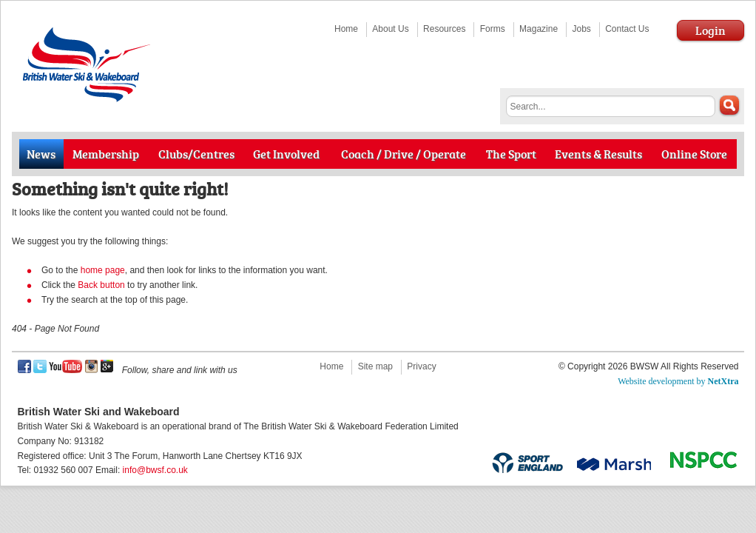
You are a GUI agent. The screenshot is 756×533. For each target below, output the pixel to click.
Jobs (581, 29)
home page (103, 270)
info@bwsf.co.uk (155, 470)
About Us (390, 29)
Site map (375, 366)
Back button (101, 285)
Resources (444, 29)
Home (346, 29)
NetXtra (723, 381)
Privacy (421, 366)
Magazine (539, 29)
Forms (493, 29)
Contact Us (627, 29)
